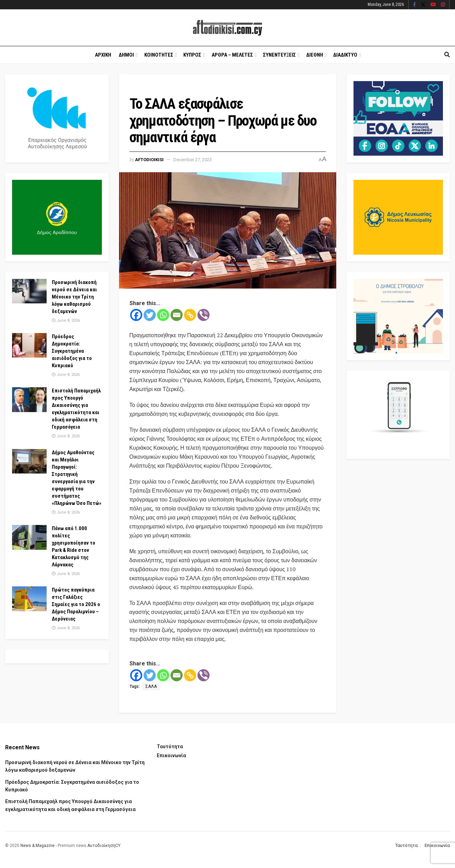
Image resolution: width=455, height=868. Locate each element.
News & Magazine (37, 846)
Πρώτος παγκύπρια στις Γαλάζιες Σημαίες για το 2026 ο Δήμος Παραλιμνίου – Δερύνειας (76, 604)
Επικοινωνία (171, 755)
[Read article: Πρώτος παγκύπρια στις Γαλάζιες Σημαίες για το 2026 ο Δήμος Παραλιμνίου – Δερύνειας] (29, 599)
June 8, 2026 (66, 320)
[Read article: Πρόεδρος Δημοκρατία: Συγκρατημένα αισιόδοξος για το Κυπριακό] (29, 345)
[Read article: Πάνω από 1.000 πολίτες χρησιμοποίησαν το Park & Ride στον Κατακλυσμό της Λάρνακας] (29, 537)
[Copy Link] (190, 315)
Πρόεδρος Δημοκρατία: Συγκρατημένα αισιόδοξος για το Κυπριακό (72, 351)
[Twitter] (150, 315)
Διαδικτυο (345, 55)
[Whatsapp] (163, 315)
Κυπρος (192, 55)
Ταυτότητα (170, 747)
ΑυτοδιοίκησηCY (104, 846)
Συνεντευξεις (279, 55)
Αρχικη (103, 55)
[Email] (177, 315)
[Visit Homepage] (227, 28)
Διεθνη (315, 55)
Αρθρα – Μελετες (232, 55)
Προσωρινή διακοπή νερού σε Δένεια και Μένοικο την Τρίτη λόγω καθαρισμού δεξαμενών (74, 297)
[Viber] (204, 315)
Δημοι (126, 55)
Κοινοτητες (159, 55)
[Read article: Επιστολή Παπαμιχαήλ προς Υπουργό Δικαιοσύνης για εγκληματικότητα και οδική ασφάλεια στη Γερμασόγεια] (29, 400)
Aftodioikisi (149, 160)
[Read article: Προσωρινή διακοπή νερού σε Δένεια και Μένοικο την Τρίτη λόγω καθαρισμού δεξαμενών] (29, 291)
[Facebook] (136, 315)
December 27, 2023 (192, 160)
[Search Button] (447, 55)
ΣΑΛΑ (151, 686)
